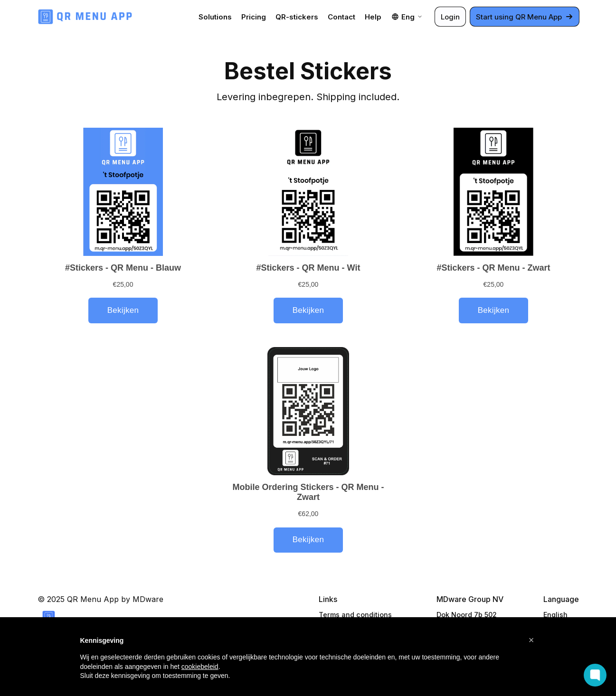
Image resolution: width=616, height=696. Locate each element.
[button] (531, 640)
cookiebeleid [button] (200, 667)
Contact (341, 17)
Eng (407, 17)
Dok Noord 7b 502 (467, 615)
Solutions (215, 17)
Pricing (254, 17)
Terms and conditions (355, 615)
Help (373, 17)
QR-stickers (297, 17)
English (555, 615)
